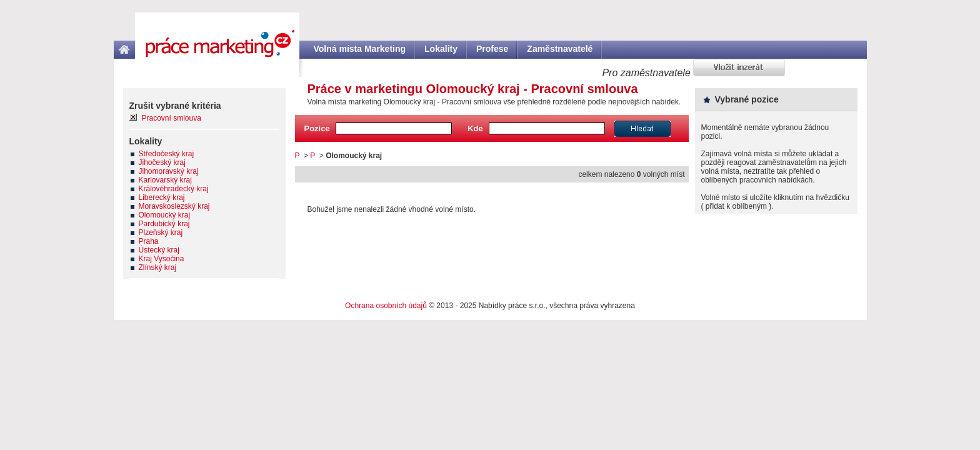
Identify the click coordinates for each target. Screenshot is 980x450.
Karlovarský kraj (165, 180)
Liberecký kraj (162, 197)
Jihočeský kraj (162, 162)
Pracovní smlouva (172, 118)
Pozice (317, 128)
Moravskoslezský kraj (174, 206)
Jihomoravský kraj (169, 171)
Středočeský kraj (167, 154)
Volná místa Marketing (360, 49)
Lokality (441, 49)
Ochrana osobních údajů (386, 306)
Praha (149, 241)
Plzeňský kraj (161, 232)
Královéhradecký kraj (174, 189)
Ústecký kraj (159, 250)
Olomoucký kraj (165, 215)
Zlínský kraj (158, 267)
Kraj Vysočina (162, 259)
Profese (492, 49)
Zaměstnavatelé (560, 49)
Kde (475, 128)
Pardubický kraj (164, 224)
